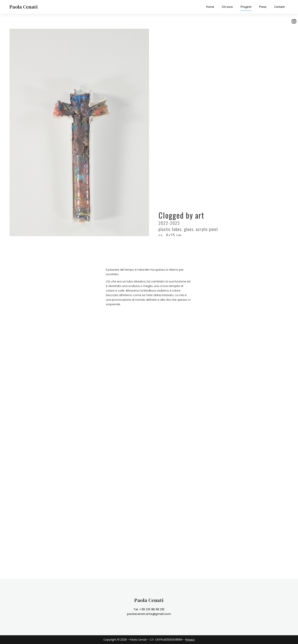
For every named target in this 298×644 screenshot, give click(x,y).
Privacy (190, 640)
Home (210, 7)
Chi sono (227, 7)
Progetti (246, 8)
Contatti (279, 7)
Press (263, 7)
